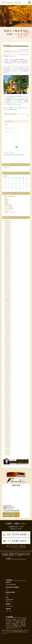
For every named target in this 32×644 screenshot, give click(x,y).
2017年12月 (7, 344)
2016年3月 (7, 367)
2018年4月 (7, 339)
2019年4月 (7, 330)
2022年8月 (7, 283)
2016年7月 (7, 364)
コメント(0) (20, 114)
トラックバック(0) (26, 115)
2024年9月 (7, 247)
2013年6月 (7, 414)
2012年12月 (7, 425)
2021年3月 (7, 311)
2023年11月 (7, 261)
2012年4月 (7, 439)
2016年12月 (7, 355)
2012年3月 (7, 441)
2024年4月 (7, 252)
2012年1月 (7, 442)
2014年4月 (7, 400)
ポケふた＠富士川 (9, 207)
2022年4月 (7, 289)
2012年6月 (7, 435)
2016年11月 (7, 357)
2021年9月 (7, 301)
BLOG (6, 168)
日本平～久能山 (8, 205)
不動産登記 (11, 553)
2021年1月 (7, 313)
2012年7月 (7, 434)
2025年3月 (7, 236)
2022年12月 (7, 278)
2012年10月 (7, 428)
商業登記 (17, 553)
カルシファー (8, 210)
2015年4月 (7, 381)
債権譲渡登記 (5, 555)
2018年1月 (7, 343)
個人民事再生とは (13, 554)
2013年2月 (7, 421)
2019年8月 (7, 324)
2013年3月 (7, 420)
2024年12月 (7, 241)
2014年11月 (7, 390)
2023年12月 (7, 259)
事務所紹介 (20, 555)
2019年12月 (7, 322)
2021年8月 (7, 303)
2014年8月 (7, 393)
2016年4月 (7, 365)
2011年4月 (7, 453)
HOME (3, 553)
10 (23, 182)
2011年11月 (7, 444)
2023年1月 (7, 276)
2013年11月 (7, 406)
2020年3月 (7, 320)
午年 (6, 198)
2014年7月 (7, 395)
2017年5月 (7, 351)
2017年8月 (7, 348)
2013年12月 (7, 404)
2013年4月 (7, 418)
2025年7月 (7, 229)
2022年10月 (7, 280)
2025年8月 (7, 227)
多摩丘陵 (7, 200)
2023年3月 (7, 273)
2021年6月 (7, 306)
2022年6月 (7, 285)
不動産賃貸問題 (21, 554)
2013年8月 (7, 411)
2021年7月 (7, 304)
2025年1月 (7, 240)
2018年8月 (7, 334)
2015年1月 (7, 386)
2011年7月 (7, 449)
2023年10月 (7, 262)
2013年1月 (7, 423)
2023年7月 (7, 266)
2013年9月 (7, 409)
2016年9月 (7, 360)
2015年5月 (7, 379)
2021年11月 (7, 297)
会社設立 (22, 553)
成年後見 (28, 554)
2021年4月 (7, 309)
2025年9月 (7, 226)
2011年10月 (7, 446)
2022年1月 (7, 294)
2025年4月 (7, 234)
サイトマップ (27, 555)
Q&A (15, 555)
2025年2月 (7, 238)
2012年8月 (7, 432)
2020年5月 (7, 318)
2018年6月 (7, 336)
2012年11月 (7, 427)
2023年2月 (7, 275)
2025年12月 (7, 224)
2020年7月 (7, 317)
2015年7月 (7, 376)
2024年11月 (7, 243)
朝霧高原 (7, 203)
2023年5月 (7, 269)
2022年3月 (7, 290)
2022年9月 (7, 282)
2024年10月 (7, 245)
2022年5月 (7, 287)
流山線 (6, 201)
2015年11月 (7, 371)
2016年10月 (7, 358)
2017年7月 (7, 350)
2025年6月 (7, 231)
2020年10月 (7, 315)
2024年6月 (7, 250)
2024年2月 (7, 255)
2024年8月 (7, 248)
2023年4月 (7, 271)
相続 (7, 553)
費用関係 (11, 555)
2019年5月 (7, 329)
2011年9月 (7, 447)
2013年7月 (7, 413)
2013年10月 (7, 407)
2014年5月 (7, 399)
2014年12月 (7, 388)
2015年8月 (7, 374)
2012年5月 (7, 437)
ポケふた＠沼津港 (9, 208)
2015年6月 (7, 378)
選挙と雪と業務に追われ (10, 196)
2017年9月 (7, 346)
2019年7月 (7, 325)
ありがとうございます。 (10, 212)
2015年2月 (7, 385)
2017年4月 (7, 353)
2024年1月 (7, 257)
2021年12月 (7, 296)
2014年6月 (7, 397)
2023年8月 (7, 264)
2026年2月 (7, 220)
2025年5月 (7, 233)
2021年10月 (7, 299)
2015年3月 (7, 383)
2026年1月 (7, 222)
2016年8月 (7, 362)
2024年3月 (7, 254)
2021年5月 (7, 308)
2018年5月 (7, 337)
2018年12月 (7, 332)
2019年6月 (7, 327)
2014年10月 (7, 392)
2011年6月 (7, 451)
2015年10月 (7, 372)
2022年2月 (7, 292)
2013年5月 (7, 416)
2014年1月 (7, 402)
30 (20, 188)
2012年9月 (7, 430)
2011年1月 (7, 455)
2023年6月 (7, 268)
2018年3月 (7, 341)
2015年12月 (7, 369)
